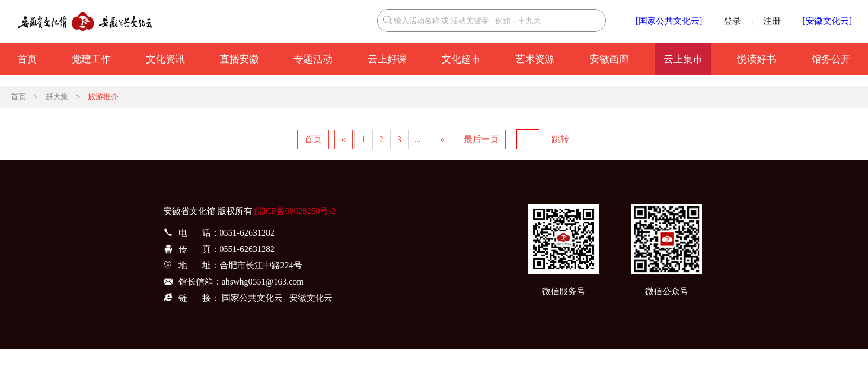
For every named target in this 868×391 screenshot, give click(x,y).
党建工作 (91, 59)
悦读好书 (757, 59)
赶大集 (57, 97)
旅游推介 (103, 97)
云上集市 (683, 59)
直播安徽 (239, 59)
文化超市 (461, 59)
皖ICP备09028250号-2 (295, 211)
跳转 (560, 139)
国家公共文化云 (252, 298)
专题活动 (313, 59)
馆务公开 (831, 59)
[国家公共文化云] (669, 21)
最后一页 (481, 139)
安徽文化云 (311, 298)
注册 (772, 21)
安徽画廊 (609, 59)
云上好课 (387, 59)
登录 (732, 21)
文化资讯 (165, 59)
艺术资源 (535, 59)
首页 (27, 59)
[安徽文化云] (827, 21)
